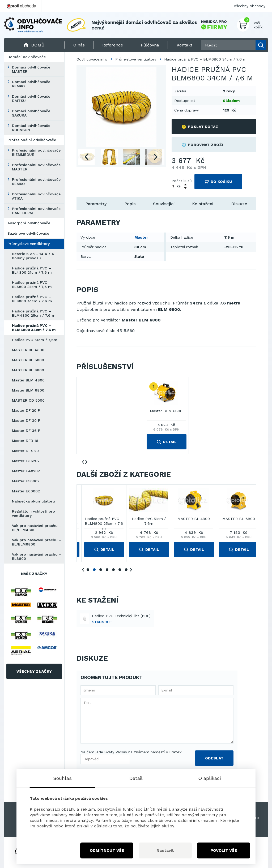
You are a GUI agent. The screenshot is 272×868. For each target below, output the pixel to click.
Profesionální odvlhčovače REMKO (36, 182)
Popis (130, 204)
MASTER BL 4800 (28, 350)
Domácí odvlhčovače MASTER (31, 69)
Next (156, 157)
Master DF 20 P (26, 410)
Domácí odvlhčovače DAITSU (31, 98)
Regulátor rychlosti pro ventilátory (33, 513)
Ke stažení (203, 204)
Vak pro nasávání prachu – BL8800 (37, 556)
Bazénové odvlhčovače (28, 233)
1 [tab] (88, 570)
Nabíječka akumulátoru (33, 501)
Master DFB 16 (25, 441)
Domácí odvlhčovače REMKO (31, 84)
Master (141, 237)
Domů (34, 45)
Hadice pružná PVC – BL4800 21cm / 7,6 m (32, 270)
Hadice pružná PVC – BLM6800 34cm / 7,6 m (34, 328)
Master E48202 (26, 471)
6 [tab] (120, 570)
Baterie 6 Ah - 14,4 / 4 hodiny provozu (33, 256)
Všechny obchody (250, 6)
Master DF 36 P (26, 431)
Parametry (96, 204)
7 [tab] (126, 570)
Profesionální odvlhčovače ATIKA (36, 196)
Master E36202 (26, 461)
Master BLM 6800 (28, 390)
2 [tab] (94, 570)
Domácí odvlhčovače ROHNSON (31, 128)
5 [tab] (113, 570)
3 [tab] (101, 570)
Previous (86, 157)
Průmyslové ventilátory (29, 244)
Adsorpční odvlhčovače (29, 223)
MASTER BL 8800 (28, 370)
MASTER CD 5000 (28, 400)
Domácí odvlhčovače (27, 57)
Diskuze (239, 204)
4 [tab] (107, 570)
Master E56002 (26, 481)
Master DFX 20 (25, 451)
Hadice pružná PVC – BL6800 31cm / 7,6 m (32, 285)
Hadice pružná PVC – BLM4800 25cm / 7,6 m (34, 313)
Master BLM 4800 (28, 380)
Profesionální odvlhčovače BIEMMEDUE (36, 152)
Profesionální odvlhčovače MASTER (36, 167)
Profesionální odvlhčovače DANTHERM (36, 211)
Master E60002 (26, 491)
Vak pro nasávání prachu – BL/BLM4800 (37, 528)
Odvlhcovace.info (92, 59)
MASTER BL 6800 (28, 360)
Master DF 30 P (26, 420)
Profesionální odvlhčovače (32, 140)
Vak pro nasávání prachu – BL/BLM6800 (37, 542)
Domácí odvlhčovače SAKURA (31, 113)
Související (164, 204)
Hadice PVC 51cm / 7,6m (35, 340)
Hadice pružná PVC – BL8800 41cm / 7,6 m (32, 299)
